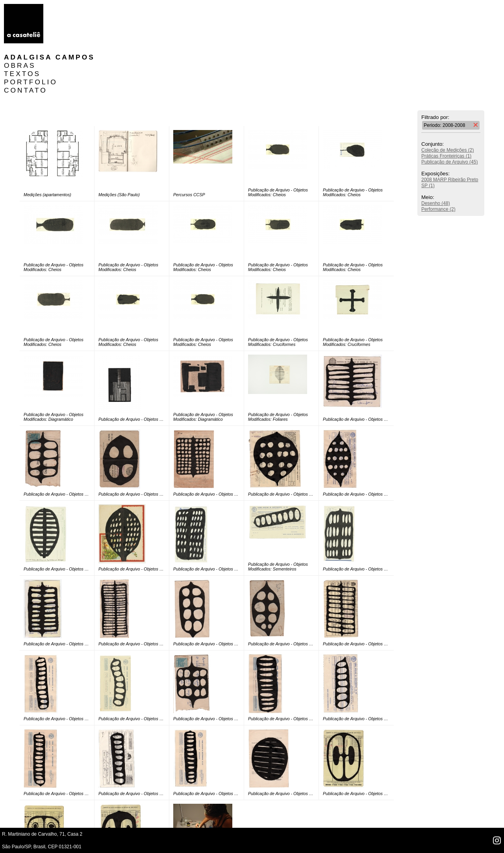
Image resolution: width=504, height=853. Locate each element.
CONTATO (73, 41)
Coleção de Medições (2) (447, 101)
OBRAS (67, 16)
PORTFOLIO (78, 33)
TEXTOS (69, 24)
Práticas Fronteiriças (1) (446, 107)
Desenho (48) (436, 154)
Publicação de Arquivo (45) (449, 113)
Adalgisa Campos (97, 8)
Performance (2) (438, 160)
